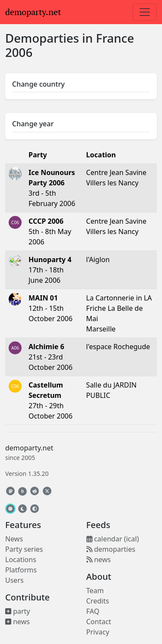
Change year (33, 124)
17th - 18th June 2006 (50, 270)
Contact (99, 622)
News (14, 539)
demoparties (111, 549)
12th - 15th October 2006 (51, 308)
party (18, 611)
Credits (98, 601)
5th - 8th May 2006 (50, 231)
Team (95, 591)
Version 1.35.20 (27, 474)
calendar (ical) (113, 539)
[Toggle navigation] (145, 12)
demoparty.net (33, 12)
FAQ (93, 611)
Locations (21, 560)
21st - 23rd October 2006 (51, 357)
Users (14, 580)
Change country (38, 84)
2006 (19, 52)
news (17, 622)
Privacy (98, 632)
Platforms (21, 570)
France (115, 38)
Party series (24, 549)
